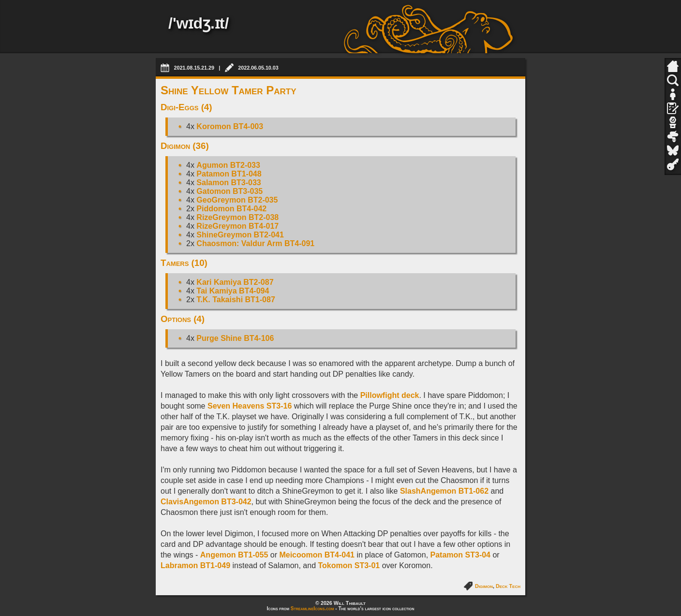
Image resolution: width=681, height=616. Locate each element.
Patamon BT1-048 (229, 174)
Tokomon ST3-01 (349, 565)
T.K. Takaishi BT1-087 (236, 300)
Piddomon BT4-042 (231, 209)
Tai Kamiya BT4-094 (233, 291)
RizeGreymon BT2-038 (237, 217)
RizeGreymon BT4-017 (237, 226)
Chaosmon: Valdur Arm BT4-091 (255, 243)
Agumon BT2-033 (228, 165)
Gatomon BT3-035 (229, 191)
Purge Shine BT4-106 (235, 338)
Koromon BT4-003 (230, 126)
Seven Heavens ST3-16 (250, 406)
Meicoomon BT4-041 (317, 555)
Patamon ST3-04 (460, 555)
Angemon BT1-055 (234, 555)
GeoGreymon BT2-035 (237, 200)
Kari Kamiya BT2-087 (235, 282)
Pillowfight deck (390, 395)
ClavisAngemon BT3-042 (206, 502)
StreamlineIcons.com (312, 609)
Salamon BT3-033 (229, 183)
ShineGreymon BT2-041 (240, 235)
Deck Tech (508, 586)
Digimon (484, 586)
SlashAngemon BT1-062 (444, 491)
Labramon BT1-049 (195, 565)
